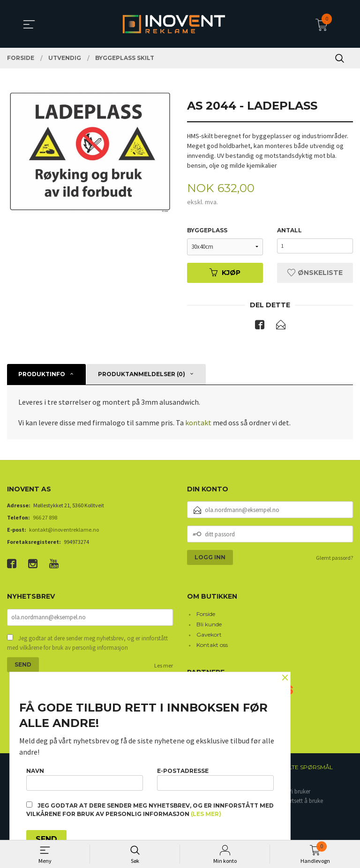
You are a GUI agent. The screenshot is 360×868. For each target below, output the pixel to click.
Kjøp (225, 273)
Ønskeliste (315, 273)
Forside (206, 615)
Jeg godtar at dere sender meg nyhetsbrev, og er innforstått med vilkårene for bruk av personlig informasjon (87, 645)
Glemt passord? (334, 559)
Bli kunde (209, 625)
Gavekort (209, 635)
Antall (289, 231)
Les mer (164, 667)
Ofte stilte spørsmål (298, 768)
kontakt (198, 423)
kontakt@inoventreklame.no (64, 530)
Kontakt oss (212, 646)
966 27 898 (45, 518)
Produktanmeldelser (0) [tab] (142, 375)
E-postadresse (215, 777)
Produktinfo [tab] (42, 375)
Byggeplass (207, 231)
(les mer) (206, 814)
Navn (85, 777)
